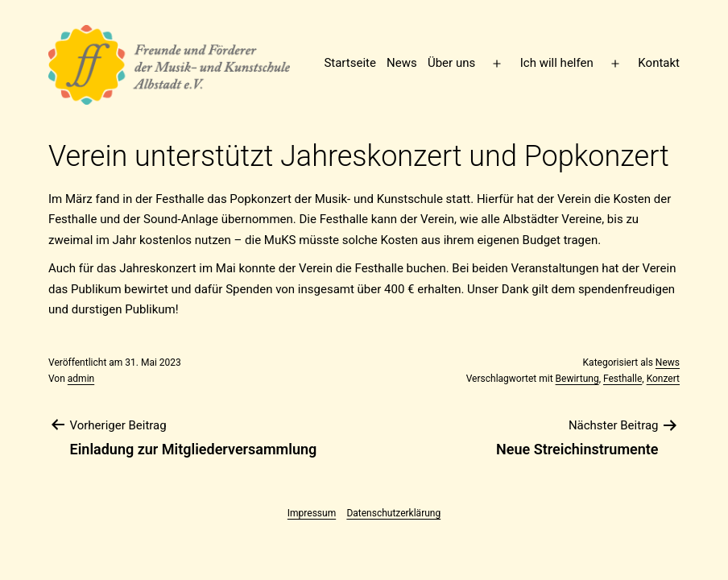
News (402, 63)
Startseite (350, 63)
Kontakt (659, 63)
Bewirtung (577, 379)
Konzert (663, 379)
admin (81, 379)
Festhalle (623, 379)
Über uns (451, 63)
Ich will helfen (557, 63)
